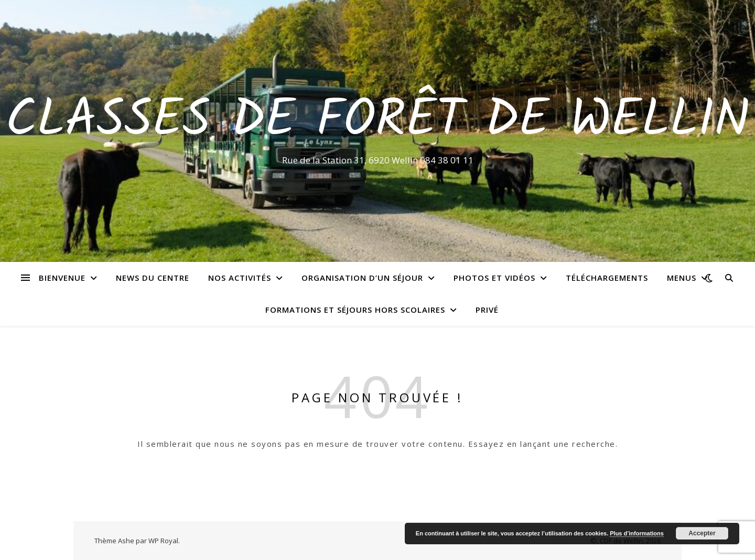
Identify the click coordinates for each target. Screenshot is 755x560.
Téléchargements (607, 278)
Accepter (702, 533)
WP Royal (163, 541)
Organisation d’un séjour (362, 278)
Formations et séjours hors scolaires (355, 310)
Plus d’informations (637, 533)
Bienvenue (62, 278)
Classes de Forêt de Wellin (378, 122)
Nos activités (240, 278)
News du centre (153, 278)
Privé (487, 310)
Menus (682, 278)
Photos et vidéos (494, 278)
